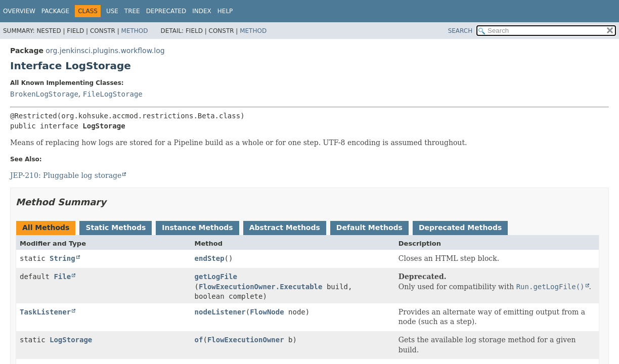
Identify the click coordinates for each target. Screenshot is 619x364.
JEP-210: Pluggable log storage (66, 175)
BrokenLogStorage (44, 94)
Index (202, 11)
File (62, 277)
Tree (132, 11)
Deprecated (166, 11)
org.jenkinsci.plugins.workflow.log (105, 51)
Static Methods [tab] (116, 227)
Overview (19, 11)
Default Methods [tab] (369, 227)
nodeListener (220, 312)
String (62, 258)
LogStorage (71, 340)
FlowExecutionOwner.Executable (260, 287)
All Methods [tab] (46, 227)
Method (135, 31)
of (199, 340)
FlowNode (267, 312)
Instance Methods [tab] (197, 227)
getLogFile (216, 277)
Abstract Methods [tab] (285, 227)
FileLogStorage (113, 94)
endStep (210, 258)
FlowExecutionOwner (246, 340)
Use (112, 11)
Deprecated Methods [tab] (460, 227)
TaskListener (45, 312)
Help (225, 11)
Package (55, 11)
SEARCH (460, 31)
